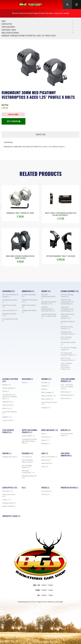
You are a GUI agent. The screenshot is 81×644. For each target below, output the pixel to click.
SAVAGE (45, 386)
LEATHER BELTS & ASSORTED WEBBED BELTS (10, 397)
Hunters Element (9, 388)
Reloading (27, 453)
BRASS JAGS (66, 392)
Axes (44, 434)
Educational (27, 379)
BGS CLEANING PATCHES (66, 338)
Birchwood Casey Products (67, 328)
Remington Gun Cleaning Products (68, 333)
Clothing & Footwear (10, 380)
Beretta (6, 385)
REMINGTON (8, 402)
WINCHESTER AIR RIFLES (70, 488)
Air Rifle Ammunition (29, 296)
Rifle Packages (47, 392)
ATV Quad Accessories (10, 320)
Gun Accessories (10, 310)
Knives (45, 440)
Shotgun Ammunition (29, 311)
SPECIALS (46, 494)
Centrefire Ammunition (30, 301)
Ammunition (28, 291)
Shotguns (46, 408)
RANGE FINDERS (9, 506)
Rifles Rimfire (47, 399)
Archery (46, 291)
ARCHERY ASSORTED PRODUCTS (49, 303)
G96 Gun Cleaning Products (67, 296)
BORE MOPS (66, 399)
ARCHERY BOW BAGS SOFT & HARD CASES (49, 316)
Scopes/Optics (7, 24)
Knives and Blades (50, 430)
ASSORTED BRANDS (10, 413)
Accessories (9, 291)
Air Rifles (46, 383)
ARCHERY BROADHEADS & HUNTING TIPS (48, 309)
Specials (45, 488)
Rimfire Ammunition (29, 306)
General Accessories (9, 306)
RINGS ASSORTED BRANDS (10, 33)
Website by (55, 602)
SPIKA (6, 391)
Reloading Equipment (29, 477)
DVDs (25, 383)
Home (3, 21)
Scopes (7, 500)
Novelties (66, 430)
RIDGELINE (46, 460)
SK (24, 488)
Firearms (46, 379)
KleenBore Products (68, 322)
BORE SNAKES (28, 436)
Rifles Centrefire (49, 396)
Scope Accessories (8, 27)
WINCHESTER (8, 405)
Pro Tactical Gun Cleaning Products (68, 354)
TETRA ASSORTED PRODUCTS (8, 431)
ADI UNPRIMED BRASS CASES (28, 461)
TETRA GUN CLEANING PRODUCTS (68, 380)
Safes (45, 453)
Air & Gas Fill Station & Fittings (10, 296)
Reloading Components (28, 472)
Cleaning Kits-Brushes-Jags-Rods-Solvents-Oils (30, 441)
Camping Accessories (10, 301)
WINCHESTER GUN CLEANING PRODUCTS (67, 316)
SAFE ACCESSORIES (49, 457)
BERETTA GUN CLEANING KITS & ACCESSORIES (67, 302)
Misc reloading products (27, 466)
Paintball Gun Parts (10, 457)
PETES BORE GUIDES (68, 343)
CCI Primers (27, 457)
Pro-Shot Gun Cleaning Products (69, 349)
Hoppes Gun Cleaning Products (29, 431)
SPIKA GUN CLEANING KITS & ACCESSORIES (67, 309)
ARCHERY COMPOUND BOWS (48, 297)
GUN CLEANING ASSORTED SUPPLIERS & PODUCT (66, 366)
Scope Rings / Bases (9, 30)
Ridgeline (7, 417)
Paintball (7, 453)
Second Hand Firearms (49, 403)
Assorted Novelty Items (67, 435)
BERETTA (7, 408)
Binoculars (7, 491)
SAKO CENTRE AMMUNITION (66, 455)
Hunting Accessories (9, 315)
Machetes (46, 444)
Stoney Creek (8, 420)
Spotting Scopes (9, 503)
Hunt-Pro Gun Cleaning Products (68, 359)
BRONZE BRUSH (67, 395)
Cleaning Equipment (70, 291)
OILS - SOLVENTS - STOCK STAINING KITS (67, 387)
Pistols (45, 389)
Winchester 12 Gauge (11, 516)
